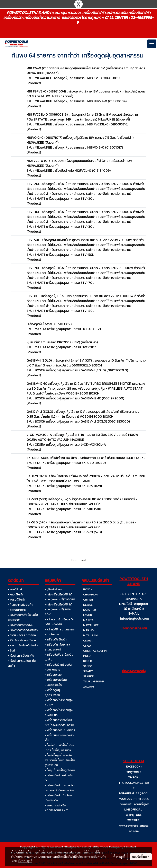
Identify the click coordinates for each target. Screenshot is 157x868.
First (74, 560)
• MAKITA (88, 620)
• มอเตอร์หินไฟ (54, 685)
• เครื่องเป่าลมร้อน (56, 680)
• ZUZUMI (88, 687)
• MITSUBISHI (90, 635)
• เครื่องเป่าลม (53, 675)
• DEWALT (88, 605)
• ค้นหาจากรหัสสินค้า (20, 605)
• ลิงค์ (11, 651)
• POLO (86, 656)
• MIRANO (88, 630)
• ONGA (86, 646)
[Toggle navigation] (152, 44)
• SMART (87, 671)
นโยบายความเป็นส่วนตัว (91, 857)
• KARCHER (89, 610)
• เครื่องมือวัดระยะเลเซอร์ (60, 730)
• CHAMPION (90, 595)
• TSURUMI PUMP (93, 681)
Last (83, 560)
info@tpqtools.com (134, 618)
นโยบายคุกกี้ (25, 861)
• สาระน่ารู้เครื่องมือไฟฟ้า (23, 645)
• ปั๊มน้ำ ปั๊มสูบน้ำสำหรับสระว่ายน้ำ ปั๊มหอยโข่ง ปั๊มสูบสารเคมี (60, 760)
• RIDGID (87, 661)
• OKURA (87, 641)
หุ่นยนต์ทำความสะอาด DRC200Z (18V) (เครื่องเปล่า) (62, 342)
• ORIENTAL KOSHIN (94, 651)
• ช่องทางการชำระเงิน (21, 625)
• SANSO (87, 666)
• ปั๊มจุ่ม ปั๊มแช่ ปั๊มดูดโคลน (60, 770)
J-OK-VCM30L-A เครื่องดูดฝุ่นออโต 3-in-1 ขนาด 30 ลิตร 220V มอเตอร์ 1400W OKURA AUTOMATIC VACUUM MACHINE (82, 437)
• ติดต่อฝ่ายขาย (17, 610)
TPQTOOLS (134, 772)
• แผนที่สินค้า (16, 589)
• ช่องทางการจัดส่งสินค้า (23, 630)
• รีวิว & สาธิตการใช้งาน (22, 640)
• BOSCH (87, 589)
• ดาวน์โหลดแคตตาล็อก (22, 635)
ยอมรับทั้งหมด (141, 857)
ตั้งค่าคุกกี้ (119, 857)
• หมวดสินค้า (15, 595)
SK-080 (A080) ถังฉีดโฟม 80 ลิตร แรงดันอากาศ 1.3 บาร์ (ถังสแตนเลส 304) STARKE (86, 458)
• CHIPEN (87, 600)
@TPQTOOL (134, 815)
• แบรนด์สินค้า (16, 600)
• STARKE (88, 676)
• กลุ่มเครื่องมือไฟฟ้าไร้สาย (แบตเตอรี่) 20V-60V (58, 609)
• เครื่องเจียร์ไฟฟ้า (56, 640)
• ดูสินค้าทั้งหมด (54, 589)
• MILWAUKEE (90, 625)
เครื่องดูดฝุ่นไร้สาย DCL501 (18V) (49, 324)
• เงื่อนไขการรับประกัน (21, 656)
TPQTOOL (142, 793)
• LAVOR (87, 615)
